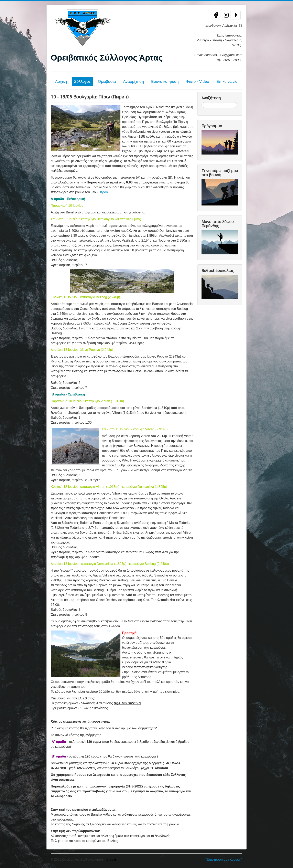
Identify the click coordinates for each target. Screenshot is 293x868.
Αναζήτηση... (202, 102)
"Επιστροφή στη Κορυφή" (224, 860)
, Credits (111, 860)
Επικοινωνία (227, 81)
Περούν (104, 192)
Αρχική (61, 81)
